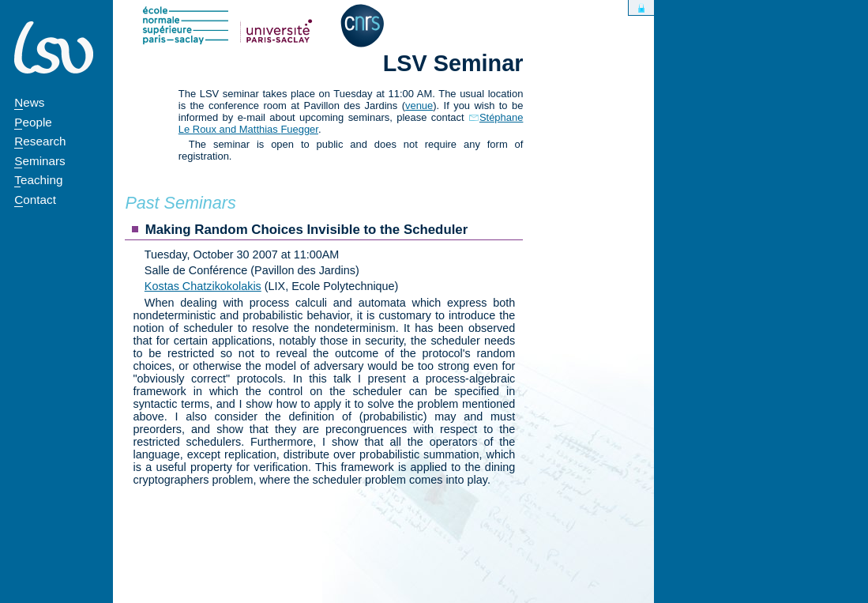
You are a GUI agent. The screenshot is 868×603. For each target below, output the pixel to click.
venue (419, 106)
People (33, 122)
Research (40, 141)
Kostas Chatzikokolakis (203, 286)
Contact (35, 200)
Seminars (39, 161)
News (29, 102)
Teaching (38, 180)
